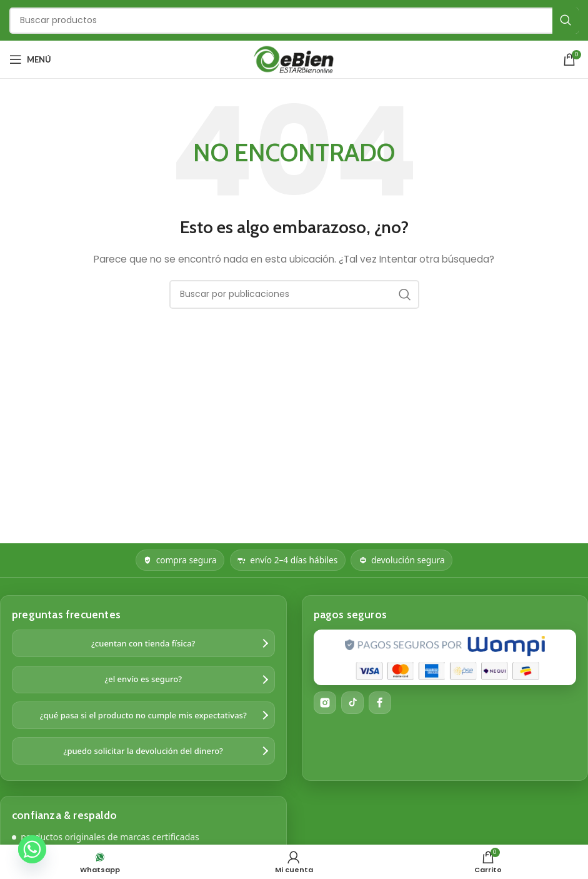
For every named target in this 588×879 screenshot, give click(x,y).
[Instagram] (325, 703)
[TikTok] (352, 703)
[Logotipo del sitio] (294, 59)
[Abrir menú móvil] (30, 59)
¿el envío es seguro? (143, 679)
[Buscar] (294, 21)
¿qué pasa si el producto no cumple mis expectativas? (143, 715)
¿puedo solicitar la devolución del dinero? (143, 751)
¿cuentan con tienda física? (143, 643)
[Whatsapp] (32, 849)
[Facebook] (380, 703)
